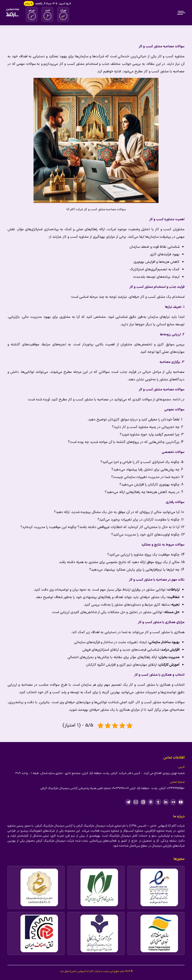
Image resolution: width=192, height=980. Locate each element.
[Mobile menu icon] (181, 13)
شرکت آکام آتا (93, 971)
